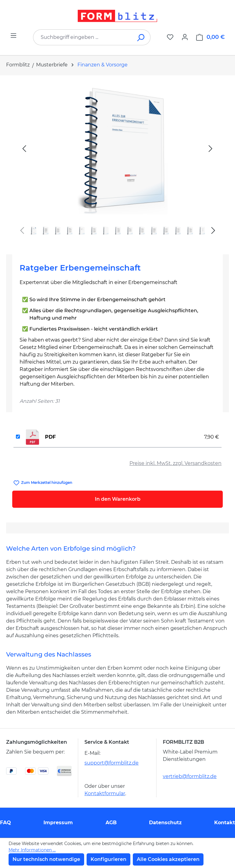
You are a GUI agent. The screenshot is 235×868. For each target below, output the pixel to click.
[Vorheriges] (24, 148)
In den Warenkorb (118, 499)
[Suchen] (141, 37)
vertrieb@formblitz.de (190, 776)
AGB (111, 823)
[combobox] (83, 37)
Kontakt (225, 823)
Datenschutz (165, 823)
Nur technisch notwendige (46, 859)
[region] (117, 162)
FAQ (6, 823)
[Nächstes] (211, 148)
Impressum (58, 823)
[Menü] (13, 36)
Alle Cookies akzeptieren (168, 859)
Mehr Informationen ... (32, 850)
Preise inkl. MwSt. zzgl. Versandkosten (175, 463)
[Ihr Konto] (185, 37)
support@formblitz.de (112, 763)
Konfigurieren (108, 859)
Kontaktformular (105, 793)
